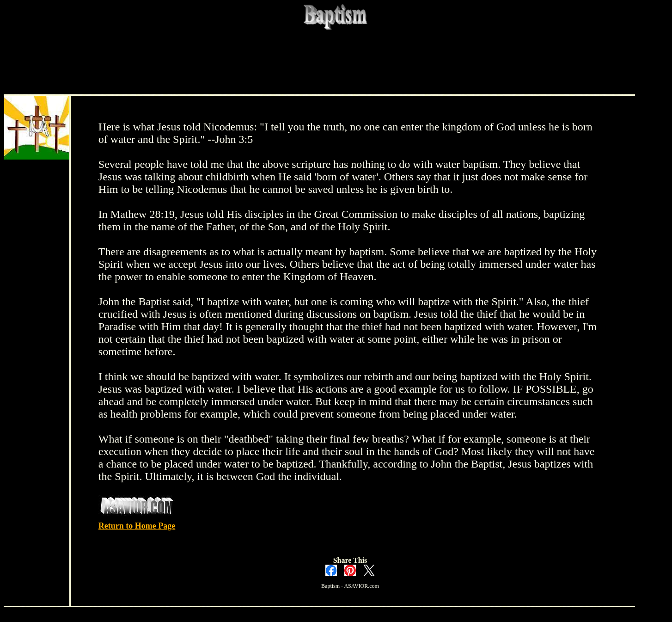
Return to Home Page (137, 526)
